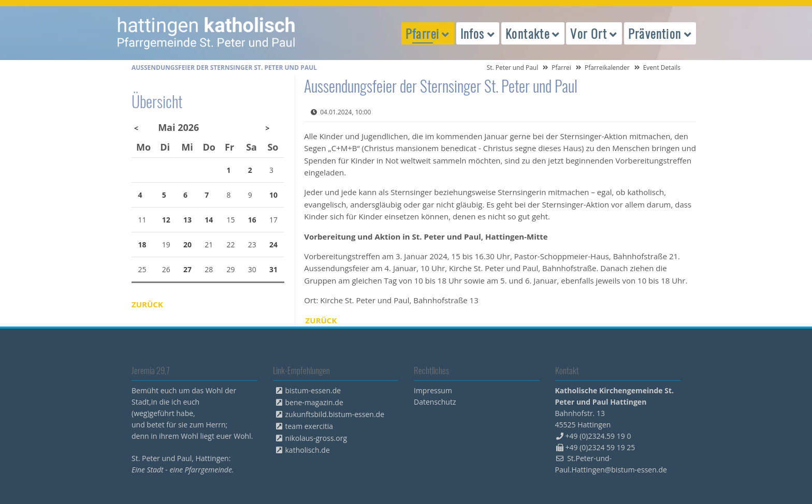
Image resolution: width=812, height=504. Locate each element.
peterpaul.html (207, 33)
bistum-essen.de (313, 390)
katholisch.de (308, 450)
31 (273, 269)
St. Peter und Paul (513, 68)
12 (166, 220)
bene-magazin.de (314, 402)
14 (209, 220)
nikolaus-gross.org (316, 438)
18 (142, 244)
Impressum (433, 390)
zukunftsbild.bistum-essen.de (335, 414)
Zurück (321, 320)
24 (273, 244)
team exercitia (309, 426)
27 (187, 269)
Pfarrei (561, 68)
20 (187, 244)
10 (273, 195)
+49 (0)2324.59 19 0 (598, 436)
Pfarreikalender (607, 68)
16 (252, 220)
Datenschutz (435, 402)
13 (187, 220)
